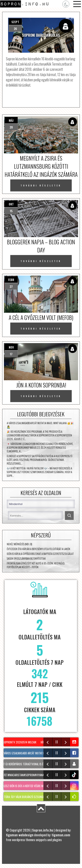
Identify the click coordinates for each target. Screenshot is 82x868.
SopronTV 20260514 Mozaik (21, 742)
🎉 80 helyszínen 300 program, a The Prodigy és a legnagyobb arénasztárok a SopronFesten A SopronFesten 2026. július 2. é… (39, 435)
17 (11, 354)
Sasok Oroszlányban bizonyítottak (26, 558)
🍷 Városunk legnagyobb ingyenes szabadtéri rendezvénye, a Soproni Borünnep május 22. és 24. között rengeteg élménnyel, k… (40, 447)
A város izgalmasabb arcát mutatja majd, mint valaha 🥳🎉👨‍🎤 (40, 425)
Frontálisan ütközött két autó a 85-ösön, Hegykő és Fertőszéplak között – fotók (36, 565)
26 (15, 29)
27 (11, 286)
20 (11, 127)
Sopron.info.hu (43, 830)
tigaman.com (61, 835)
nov (11, 347)
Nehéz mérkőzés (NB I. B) (19, 544)
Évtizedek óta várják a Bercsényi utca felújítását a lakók (38, 549)
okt (11, 204)
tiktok (75, 775)
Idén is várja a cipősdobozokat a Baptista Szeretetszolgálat (40, 554)
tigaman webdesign (20, 835)
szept (15, 22)
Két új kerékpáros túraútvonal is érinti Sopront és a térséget (41, 764)
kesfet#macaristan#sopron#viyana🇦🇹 (26, 775)
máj (11, 120)
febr (11, 280)
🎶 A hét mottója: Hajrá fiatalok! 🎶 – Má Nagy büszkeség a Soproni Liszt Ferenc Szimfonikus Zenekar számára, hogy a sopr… (39, 472)
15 (11, 211)
